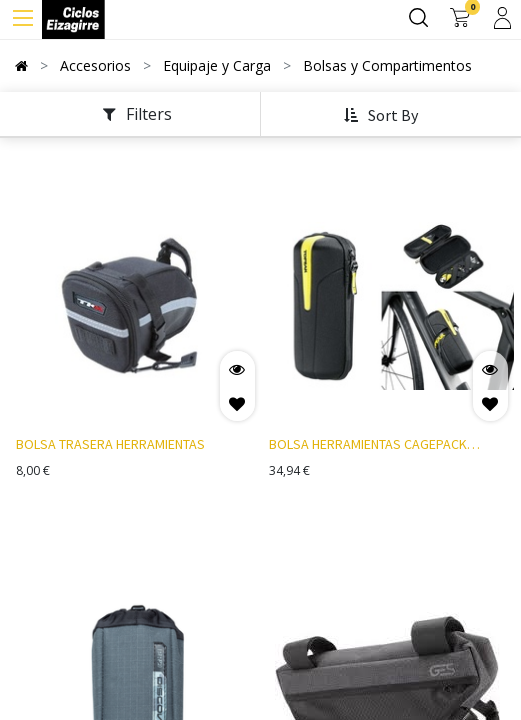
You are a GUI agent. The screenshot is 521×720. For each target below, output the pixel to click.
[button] (383, 116)
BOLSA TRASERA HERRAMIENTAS (110, 444)
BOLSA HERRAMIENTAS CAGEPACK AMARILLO (368, 446)
